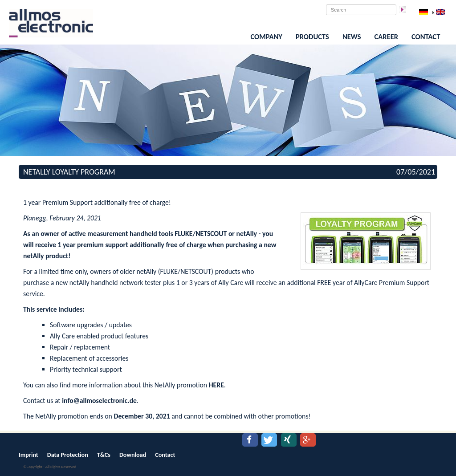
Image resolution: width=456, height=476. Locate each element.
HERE (216, 385)
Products (312, 37)
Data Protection (68, 455)
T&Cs (104, 455)
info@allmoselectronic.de (99, 401)
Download (133, 455)
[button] (250, 440)
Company (267, 37)
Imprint (28, 455)
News (352, 37)
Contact (426, 37)
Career (386, 37)
